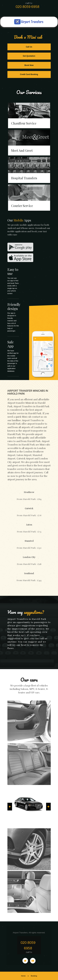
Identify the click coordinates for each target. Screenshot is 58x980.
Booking (34, 976)
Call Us (29, 47)
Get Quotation (29, 56)
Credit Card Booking (29, 74)
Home (23, 976)
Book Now (29, 65)
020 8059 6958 (27, 7)
